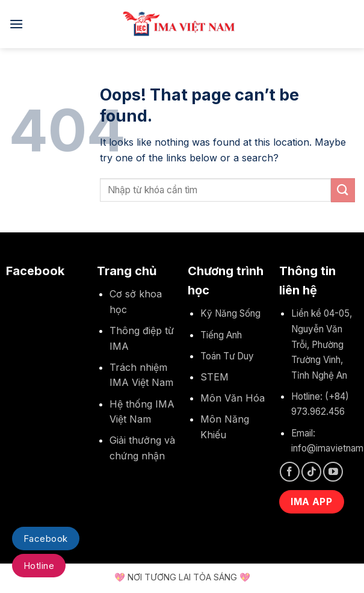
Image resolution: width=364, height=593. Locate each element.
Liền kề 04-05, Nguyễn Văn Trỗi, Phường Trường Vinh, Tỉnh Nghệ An (322, 344)
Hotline (39, 566)
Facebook (46, 539)
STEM (214, 377)
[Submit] (343, 190)
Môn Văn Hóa (233, 398)
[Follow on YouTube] (333, 472)
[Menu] (16, 24)
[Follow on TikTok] (311, 472)
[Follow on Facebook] (290, 472)
